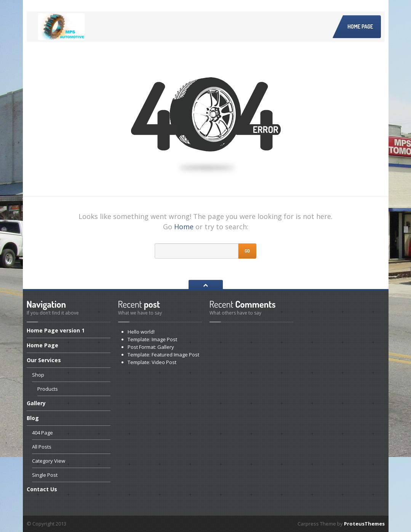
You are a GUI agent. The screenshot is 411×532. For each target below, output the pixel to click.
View (49, 461)
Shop (38, 375)
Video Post (152, 362)
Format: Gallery (151, 347)
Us (42, 489)
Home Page (360, 26)
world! (141, 332)
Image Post (152, 339)
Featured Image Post (163, 355)
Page (42, 345)
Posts (42, 447)
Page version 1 (56, 331)
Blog (33, 418)
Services (44, 360)
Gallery (36, 403)
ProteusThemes (364, 524)
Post (45, 475)
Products (48, 389)
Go (247, 251)
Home (184, 227)
